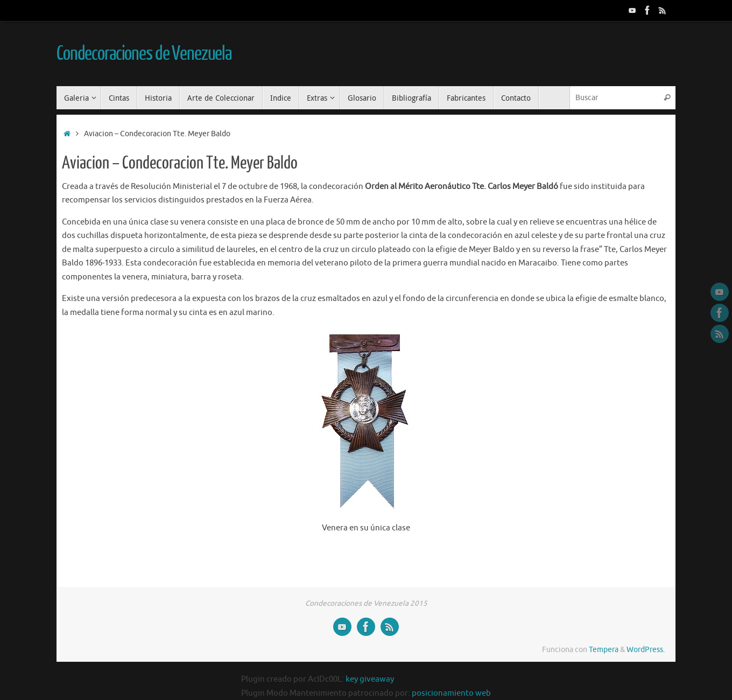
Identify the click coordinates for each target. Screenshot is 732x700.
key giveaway (370, 679)
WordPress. (646, 650)
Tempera (604, 650)
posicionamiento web (451, 693)
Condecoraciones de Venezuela (144, 54)
